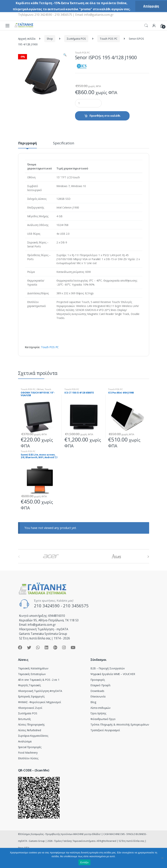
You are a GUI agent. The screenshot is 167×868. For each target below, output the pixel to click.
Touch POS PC (109, 39)
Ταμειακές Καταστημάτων (33, 668)
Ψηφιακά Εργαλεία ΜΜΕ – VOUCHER (113, 674)
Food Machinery (28, 753)
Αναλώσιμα (25, 741)
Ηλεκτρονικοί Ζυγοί (30, 708)
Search (146, 26)
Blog (93, 702)
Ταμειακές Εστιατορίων (32, 674)
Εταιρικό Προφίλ (101, 685)
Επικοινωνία (98, 696)
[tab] (28, 145)
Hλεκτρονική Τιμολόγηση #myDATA (40, 691)
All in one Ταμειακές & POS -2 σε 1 (39, 680)
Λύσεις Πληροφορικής (31, 724)
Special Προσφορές (30, 747)
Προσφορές (98, 680)
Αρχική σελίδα (27, 39)
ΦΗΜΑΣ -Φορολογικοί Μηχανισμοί (40, 702)
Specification (63, 143)
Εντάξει (85, 862)
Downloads (97, 691)
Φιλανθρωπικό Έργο (103, 719)
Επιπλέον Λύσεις (28, 758)
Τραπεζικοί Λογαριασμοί (105, 730)
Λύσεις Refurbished (30, 730)
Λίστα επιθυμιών (101, 708)
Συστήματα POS (76, 39)
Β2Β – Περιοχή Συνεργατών (108, 668)
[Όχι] (162, 858)
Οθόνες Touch (44, 389)
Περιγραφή (28, 143)
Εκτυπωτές (25, 719)
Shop (50, 39)
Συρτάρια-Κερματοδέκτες (33, 736)
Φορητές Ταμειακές (30, 685)
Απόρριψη (151, 6)
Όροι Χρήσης (98, 713)
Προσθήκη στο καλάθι (105, 116)
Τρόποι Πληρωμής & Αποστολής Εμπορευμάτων (120, 724)
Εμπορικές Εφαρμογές (31, 696)
